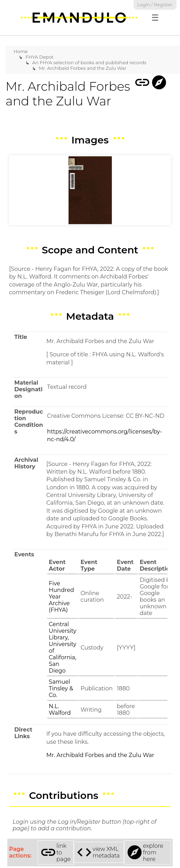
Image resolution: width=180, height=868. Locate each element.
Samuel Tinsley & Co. (61, 688)
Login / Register (155, 5)
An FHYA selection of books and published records (89, 62)
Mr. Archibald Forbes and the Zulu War (83, 68)
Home (21, 51)
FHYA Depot (39, 57)
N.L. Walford (60, 710)
